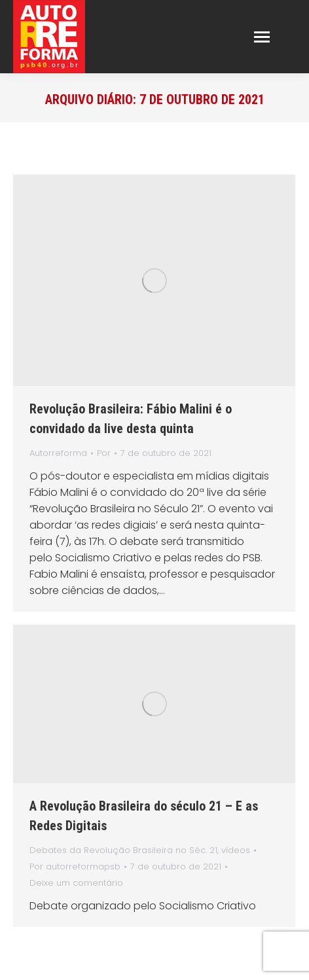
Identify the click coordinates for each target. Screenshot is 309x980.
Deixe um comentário (76, 883)
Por (104, 453)
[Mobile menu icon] (262, 37)
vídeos (236, 850)
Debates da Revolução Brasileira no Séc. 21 (123, 850)
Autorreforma (58, 453)
